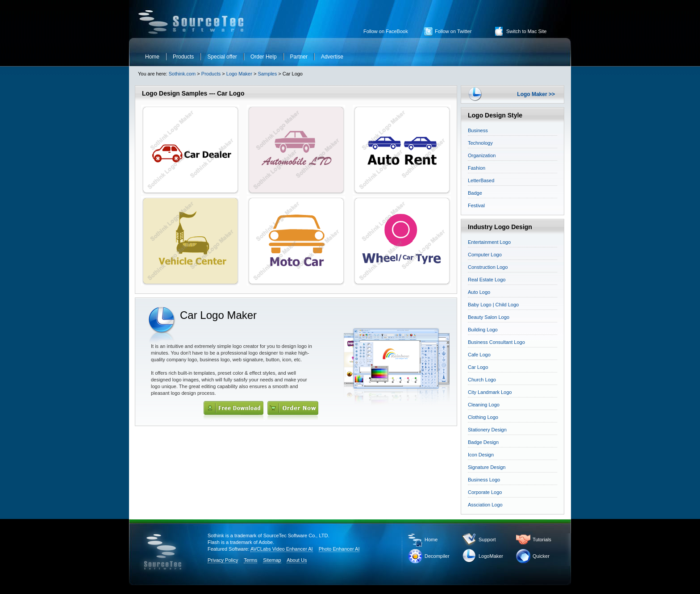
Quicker (541, 556)
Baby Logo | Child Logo (493, 305)
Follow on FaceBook (386, 31)
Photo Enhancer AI (339, 549)
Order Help (264, 57)
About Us (297, 560)
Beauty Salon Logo (489, 317)
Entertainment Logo (489, 242)
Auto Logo (479, 292)
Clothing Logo (483, 417)
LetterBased (481, 180)
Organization (482, 155)
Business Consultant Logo (496, 342)
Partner (299, 57)
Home (152, 57)
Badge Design (483, 442)
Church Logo (482, 380)
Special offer (222, 57)
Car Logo (478, 367)
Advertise (332, 57)
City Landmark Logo (490, 392)
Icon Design (481, 455)
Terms (250, 560)
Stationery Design (487, 430)
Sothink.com (182, 74)
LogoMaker (491, 556)
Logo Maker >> (536, 94)
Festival (476, 205)
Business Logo (484, 480)
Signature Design (487, 467)
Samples (267, 74)
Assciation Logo (485, 505)
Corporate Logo (485, 492)
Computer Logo (485, 255)
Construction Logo (488, 267)
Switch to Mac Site (526, 31)
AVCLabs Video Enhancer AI (282, 549)
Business (478, 130)
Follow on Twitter (453, 31)
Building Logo (483, 330)
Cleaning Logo (484, 405)
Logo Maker (239, 74)
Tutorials (542, 540)
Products (183, 57)
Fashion (477, 168)
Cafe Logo (479, 355)
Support (487, 540)
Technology (480, 143)
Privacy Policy (223, 560)
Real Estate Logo (487, 280)
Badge (475, 193)
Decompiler (437, 556)
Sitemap (272, 560)
